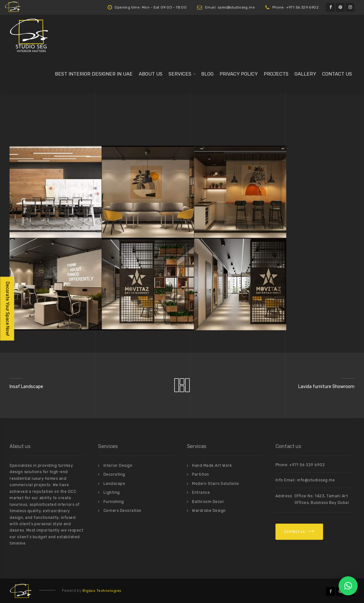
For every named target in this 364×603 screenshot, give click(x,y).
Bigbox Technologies (102, 591)
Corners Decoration (122, 511)
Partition (201, 474)
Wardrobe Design (209, 511)
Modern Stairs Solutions (215, 484)
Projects (276, 74)
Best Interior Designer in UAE (94, 74)
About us (151, 74)
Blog (207, 74)
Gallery (305, 74)
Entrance (201, 492)
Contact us (337, 74)
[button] (348, 586)
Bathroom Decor (208, 502)
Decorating (114, 474)
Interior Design (118, 466)
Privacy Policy (239, 74)
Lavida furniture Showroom (326, 387)
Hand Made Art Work (212, 466)
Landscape (114, 484)
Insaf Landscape (26, 387)
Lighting (112, 492)
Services (180, 74)
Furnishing (114, 502)
